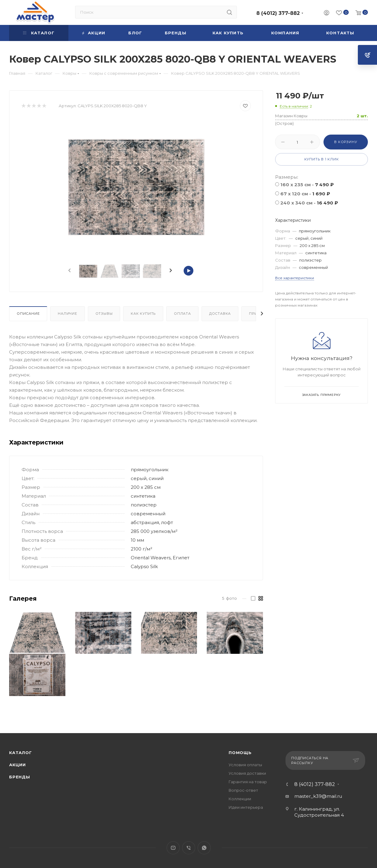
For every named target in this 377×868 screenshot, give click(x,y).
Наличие (67, 314)
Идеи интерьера (246, 807)
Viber (189, 848)
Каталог (21, 753)
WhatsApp (204, 848)
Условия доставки (247, 773)
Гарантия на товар (248, 782)
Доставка (220, 314)
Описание (28, 314)
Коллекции (240, 799)
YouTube (173, 848)
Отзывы (104, 314)
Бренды (20, 777)
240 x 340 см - (309, 203)
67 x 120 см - (305, 194)
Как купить (143, 314)
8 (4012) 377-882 (278, 13)
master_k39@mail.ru (318, 796)
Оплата (182, 314)
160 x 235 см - (307, 185)
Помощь (240, 753)
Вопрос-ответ (243, 790)
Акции (17, 765)
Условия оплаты (245, 765)
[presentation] (69, 271)
